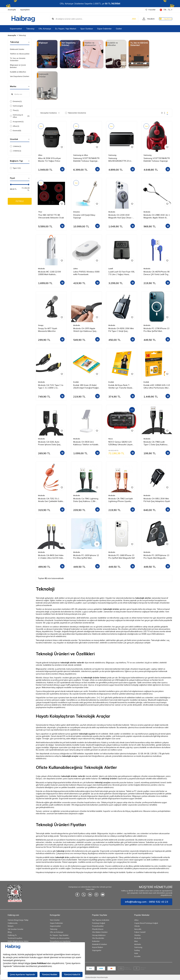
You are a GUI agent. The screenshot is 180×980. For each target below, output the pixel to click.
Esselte (137, 956)
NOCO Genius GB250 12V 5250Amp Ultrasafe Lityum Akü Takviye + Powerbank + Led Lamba (121, 443)
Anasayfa (12, 35)
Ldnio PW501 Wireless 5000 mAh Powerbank (86, 273)
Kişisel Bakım (98, 947)
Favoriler (150, 10)
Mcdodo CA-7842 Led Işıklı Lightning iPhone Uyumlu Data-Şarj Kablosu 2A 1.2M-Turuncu (121, 500)
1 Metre (16, 146)
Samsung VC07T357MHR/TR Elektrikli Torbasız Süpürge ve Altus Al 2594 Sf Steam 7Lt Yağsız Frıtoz (86, 160)
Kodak (76, 382)
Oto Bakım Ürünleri (100, 932)
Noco (111, 439)
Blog (10, 932)
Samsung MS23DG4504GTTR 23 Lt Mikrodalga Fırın (120, 160)
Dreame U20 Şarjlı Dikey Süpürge (84, 216)
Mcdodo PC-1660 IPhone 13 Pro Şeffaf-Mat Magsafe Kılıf (122, 557)
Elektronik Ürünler (17, 49)
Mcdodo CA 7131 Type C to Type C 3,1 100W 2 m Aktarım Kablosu (51, 387)
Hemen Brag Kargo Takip (18, 920)
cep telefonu (69, 603)
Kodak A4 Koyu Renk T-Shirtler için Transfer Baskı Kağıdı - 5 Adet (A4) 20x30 (121, 387)
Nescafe (138, 929)
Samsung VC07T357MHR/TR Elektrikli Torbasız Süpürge (157, 160)
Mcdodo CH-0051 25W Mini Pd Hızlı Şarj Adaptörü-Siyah (157, 500)
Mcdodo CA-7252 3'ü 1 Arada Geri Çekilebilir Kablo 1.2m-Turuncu (51, 500)
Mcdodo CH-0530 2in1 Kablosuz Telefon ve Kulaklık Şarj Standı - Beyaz (86, 443)
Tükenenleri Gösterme (76, 113)
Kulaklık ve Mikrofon (18, 72)
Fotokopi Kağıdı (99, 923)
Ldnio (76, 269)
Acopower (17, 122)
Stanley (137, 935)
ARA (128, 19)
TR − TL (166, 10)
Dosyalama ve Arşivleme (60, 941)
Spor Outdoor (87, 29)
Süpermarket (16, 29)
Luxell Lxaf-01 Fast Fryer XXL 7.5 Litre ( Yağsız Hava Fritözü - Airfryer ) (122, 273)
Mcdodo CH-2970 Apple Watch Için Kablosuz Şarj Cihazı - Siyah (85, 330)
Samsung (16, 106)
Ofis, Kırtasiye (45, 29)
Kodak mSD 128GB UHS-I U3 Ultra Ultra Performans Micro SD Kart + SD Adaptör (157, 387)
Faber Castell (140, 932)
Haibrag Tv (12, 935)
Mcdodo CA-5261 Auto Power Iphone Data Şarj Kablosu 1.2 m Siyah (49, 443)
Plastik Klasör (98, 929)
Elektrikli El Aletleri (99, 944)
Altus (15, 126)
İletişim (11, 926)
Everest (16, 131)
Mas (136, 941)
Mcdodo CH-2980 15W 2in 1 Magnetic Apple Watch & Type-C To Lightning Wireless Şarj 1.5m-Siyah (157, 216)
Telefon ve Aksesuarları (20, 54)
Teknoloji (30, 29)
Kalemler (96, 941)
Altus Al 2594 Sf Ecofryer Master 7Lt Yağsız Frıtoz (49, 160)
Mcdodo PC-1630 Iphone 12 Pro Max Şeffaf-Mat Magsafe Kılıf (86, 557)
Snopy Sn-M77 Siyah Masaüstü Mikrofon (48, 330)
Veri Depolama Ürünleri (20, 76)
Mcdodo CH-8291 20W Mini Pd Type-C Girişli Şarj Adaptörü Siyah (121, 330)
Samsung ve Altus (20, 116)
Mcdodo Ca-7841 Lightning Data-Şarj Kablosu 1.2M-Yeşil (86, 500)
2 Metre (16, 151)
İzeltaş (137, 950)
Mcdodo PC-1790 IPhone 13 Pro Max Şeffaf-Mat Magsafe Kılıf (156, 330)
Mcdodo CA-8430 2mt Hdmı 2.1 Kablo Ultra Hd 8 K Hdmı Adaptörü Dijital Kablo (51, 557)
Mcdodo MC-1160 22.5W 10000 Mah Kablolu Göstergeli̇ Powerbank (50, 273)
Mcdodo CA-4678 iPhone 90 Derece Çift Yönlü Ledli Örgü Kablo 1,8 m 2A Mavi (157, 273)
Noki (136, 953)
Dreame (16, 101)
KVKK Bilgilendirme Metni (18, 941)
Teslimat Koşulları (15, 938)
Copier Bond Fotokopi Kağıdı (146, 923)
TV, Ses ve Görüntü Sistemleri (18, 59)
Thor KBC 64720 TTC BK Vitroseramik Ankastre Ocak (51, 216)
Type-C (15, 168)
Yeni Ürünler (55, 920)
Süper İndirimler (104, 29)
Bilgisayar (110, 663)
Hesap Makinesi (99, 935)
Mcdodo (112, 212)
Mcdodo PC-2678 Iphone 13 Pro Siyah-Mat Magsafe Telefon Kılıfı (156, 557)
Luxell (111, 269)
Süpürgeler (97, 950)
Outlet (119, 29)
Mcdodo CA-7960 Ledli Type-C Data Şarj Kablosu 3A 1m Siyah (155, 443)
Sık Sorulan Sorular (15, 929)
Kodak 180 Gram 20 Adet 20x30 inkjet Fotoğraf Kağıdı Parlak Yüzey (86, 387)
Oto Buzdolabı (98, 938)
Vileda (137, 926)
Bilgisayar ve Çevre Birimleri (18, 66)
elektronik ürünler (146, 840)
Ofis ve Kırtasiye (57, 932)
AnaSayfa (12, 10)
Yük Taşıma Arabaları (101, 920)
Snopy (41, 325)
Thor (14, 110)
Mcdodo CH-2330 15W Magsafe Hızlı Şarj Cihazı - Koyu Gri (121, 216)
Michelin (138, 944)
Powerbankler (98, 926)
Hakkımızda (13, 923)
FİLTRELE (20, 202)
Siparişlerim (25, 10)
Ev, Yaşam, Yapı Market (66, 29)
